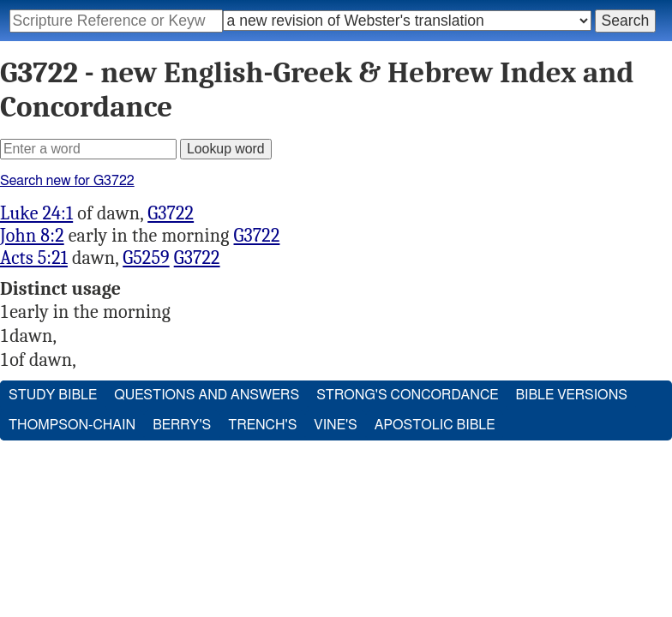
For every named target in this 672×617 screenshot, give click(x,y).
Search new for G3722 (67, 181)
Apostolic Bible (435, 425)
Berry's (182, 425)
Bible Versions (571, 395)
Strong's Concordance (407, 395)
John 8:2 (32, 236)
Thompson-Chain (72, 425)
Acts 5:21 (34, 258)
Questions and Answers (207, 395)
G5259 (146, 258)
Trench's (262, 425)
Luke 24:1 (36, 213)
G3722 (171, 213)
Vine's (335, 425)
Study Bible (53, 395)
